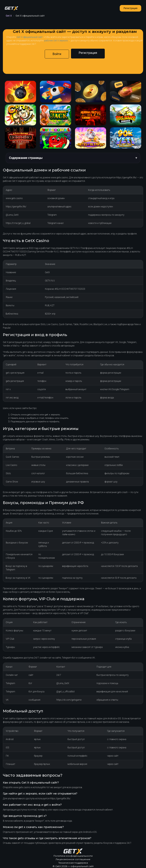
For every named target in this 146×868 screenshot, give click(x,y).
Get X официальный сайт (30, 37)
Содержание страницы (26, 158)
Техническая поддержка (73, 863)
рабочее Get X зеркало (56, 41)
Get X (9, 16)
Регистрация (130, 8)
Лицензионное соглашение (73, 859)
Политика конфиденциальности (73, 856)
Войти (57, 54)
